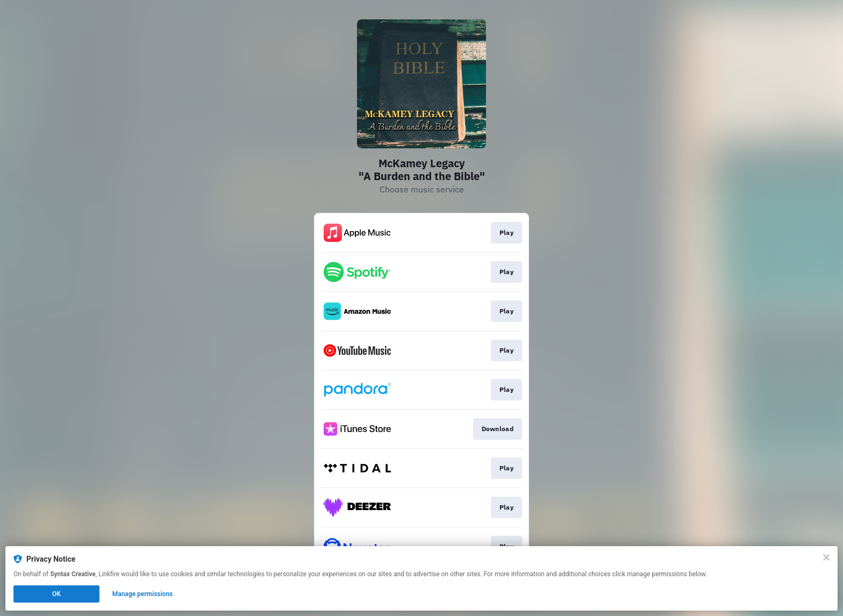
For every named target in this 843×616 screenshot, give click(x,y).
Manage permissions (143, 594)
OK (56, 594)
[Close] (826, 557)
